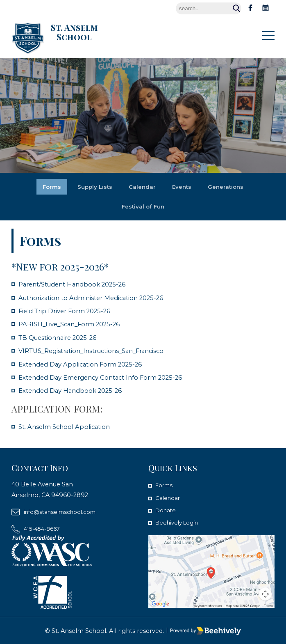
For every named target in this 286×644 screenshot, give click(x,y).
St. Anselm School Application (67, 427)
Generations (228, 187)
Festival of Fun (143, 206)
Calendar (142, 187)
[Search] (209, 8)
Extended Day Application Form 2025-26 (85, 364)
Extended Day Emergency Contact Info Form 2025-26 (107, 377)
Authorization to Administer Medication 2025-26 (97, 298)
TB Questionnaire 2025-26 (61, 338)
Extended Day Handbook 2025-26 (74, 391)
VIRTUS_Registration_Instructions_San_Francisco (98, 351)
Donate (167, 510)
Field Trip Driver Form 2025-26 (68, 311)
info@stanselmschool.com (64, 512)
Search (237, 8)
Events (183, 187)
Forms (48, 187)
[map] (211, 572)
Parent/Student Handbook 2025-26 (77, 284)
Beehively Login (179, 523)
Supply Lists (93, 187)
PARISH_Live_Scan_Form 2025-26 (73, 324)
